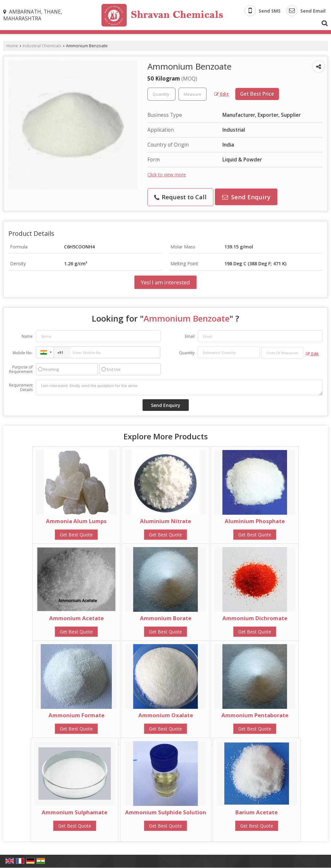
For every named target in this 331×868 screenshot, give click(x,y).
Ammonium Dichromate (255, 618)
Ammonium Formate (76, 715)
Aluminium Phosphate (255, 521)
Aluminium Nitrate (165, 521)
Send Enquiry (246, 197)
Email (190, 336)
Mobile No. (23, 353)
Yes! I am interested (165, 282)
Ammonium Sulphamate (75, 812)
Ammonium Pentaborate (255, 715)
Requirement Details (21, 388)
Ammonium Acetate (76, 618)
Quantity (187, 353)
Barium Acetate (256, 812)
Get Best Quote (76, 535)
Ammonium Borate (166, 618)
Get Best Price (257, 94)
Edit (222, 94)
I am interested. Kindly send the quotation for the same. (179, 388)
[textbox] (192, 94)
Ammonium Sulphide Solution (166, 812)
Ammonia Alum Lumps (76, 521)
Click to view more (167, 175)
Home (12, 46)
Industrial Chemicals (42, 46)
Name (27, 336)
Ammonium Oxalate (166, 715)
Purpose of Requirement (21, 369)
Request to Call (180, 197)
